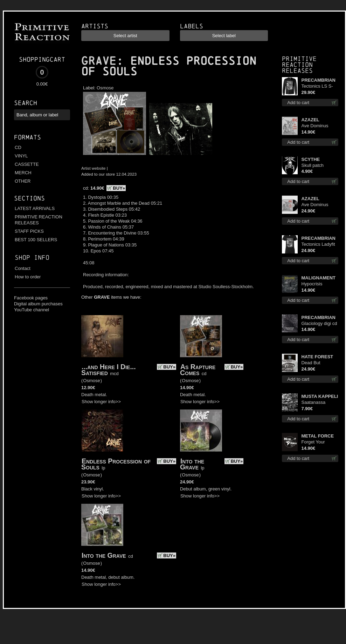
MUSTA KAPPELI (320, 396)
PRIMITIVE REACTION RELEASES (39, 220)
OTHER (23, 181)
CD (18, 147)
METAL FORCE (317, 436)
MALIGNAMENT (318, 278)
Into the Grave (192, 464)
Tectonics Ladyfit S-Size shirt (318, 245)
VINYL (21, 156)
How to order (28, 277)
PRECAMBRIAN (318, 80)
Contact (23, 268)
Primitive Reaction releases (299, 65)
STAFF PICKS (29, 231)
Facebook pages (31, 298)
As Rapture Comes (198, 370)
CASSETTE (27, 164)
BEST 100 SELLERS (36, 240)
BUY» (119, 188)
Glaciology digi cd (319, 323)
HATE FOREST (317, 357)
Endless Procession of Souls (116, 464)
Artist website (94, 168)
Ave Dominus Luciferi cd (315, 126)
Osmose (105, 88)
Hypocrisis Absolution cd (315, 284)
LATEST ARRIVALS (35, 208)
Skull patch (312, 165)
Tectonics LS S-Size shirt (317, 86)
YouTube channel (32, 310)
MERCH (23, 173)
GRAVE (99, 61)
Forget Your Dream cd (313, 442)
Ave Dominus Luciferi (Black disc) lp (316, 205)
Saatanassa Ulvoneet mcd (315, 403)
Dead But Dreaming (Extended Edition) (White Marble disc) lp (316, 363)
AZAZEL (310, 120)
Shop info (32, 257)
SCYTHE (310, 159)
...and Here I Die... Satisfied (109, 370)
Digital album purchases (38, 304)
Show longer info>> (101, 402)
